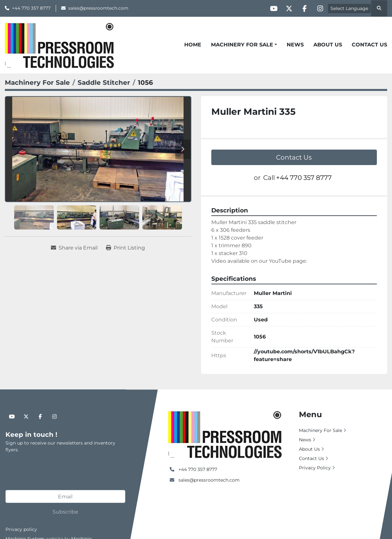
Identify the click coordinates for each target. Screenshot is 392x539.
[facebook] (303, 8)
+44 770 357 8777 (31, 8)
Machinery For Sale (242, 45)
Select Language (349, 8)
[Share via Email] (74, 248)
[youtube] (270, 8)
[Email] (65, 496)
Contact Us (369, 45)
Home (193, 45)
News (295, 45)
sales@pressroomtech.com (98, 8)
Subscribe (65, 512)
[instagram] (320, 8)
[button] (244, 45)
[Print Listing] (125, 248)
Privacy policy (21, 529)
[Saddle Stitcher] (104, 83)
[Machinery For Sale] (37, 83)
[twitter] (287, 8)
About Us (328, 45)
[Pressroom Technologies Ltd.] (225, 434)
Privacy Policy (315, 468)
